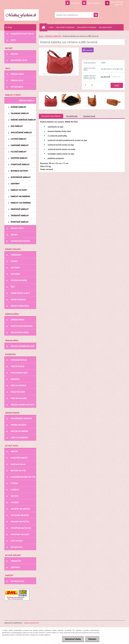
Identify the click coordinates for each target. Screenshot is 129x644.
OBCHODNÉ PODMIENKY (65, 27)
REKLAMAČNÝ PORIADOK (87, 27)
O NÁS (51, 27)
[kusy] (87, 85)
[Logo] (22, 15)
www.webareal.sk (31, 623)
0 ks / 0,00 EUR (117, 2)
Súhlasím (92, 639)
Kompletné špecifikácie (51, 116)
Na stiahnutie (72, 116)
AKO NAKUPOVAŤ (105, 27)
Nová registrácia (94, 3)
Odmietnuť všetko (73, 639)
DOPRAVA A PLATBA (50, 34)
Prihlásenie (76, 3)
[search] (96, 15)
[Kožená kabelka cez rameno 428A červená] (51, 94)
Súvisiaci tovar (89, 116)
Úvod (41, 36)
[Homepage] (44, 27)
